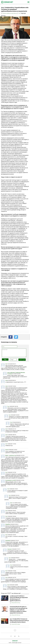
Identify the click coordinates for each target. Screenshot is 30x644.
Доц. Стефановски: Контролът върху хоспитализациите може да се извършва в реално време (19, 621)
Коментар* (14, 353)
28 (19, 13)
